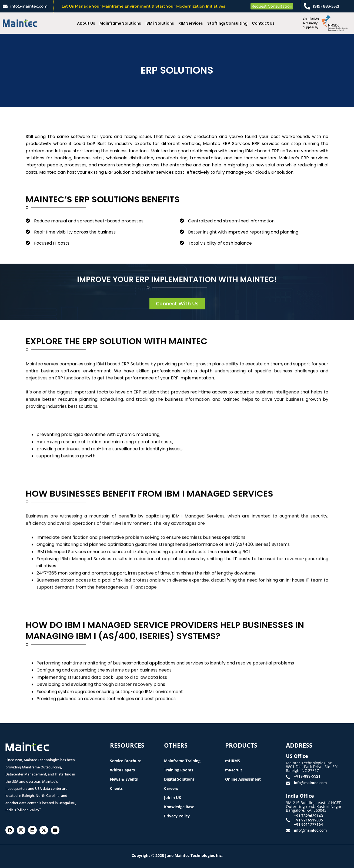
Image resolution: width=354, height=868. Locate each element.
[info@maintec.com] (5, 6)
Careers (171, 788)
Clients (116, 788)
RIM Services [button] (191, 23)
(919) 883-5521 (326, 6)
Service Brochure (126, 761)
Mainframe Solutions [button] (120, 23)
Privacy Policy (177, 816)
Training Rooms (179, 770)
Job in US (173, 798)
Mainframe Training (182, 761)
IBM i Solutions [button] (160, 23)
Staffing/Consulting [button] (227, 23)
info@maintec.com (29, 6)
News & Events (124, 779)
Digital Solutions (179, 779)
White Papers (122, 770)
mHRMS (233, 761)
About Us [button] (86, 23)
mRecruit (234, 770)
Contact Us (263, 23)
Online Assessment (243, 779)
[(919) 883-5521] (307, 6)
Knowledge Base (179, 807)
